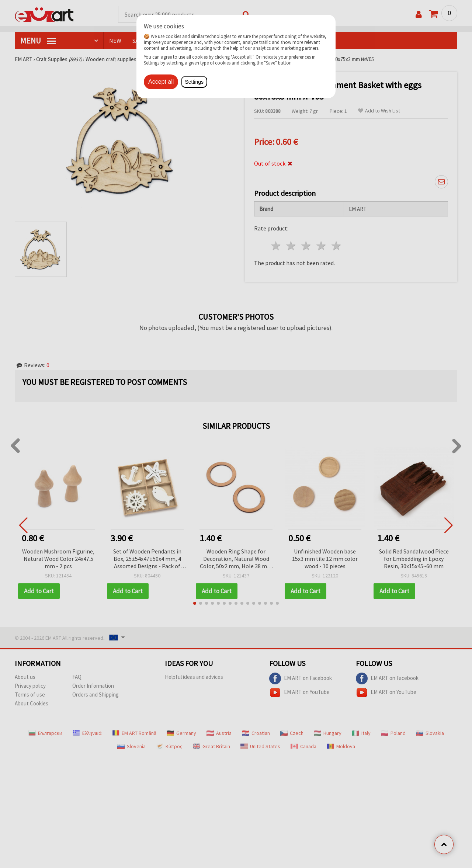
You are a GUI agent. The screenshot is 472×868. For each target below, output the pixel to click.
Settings (194, 82)
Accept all (161, 82)
